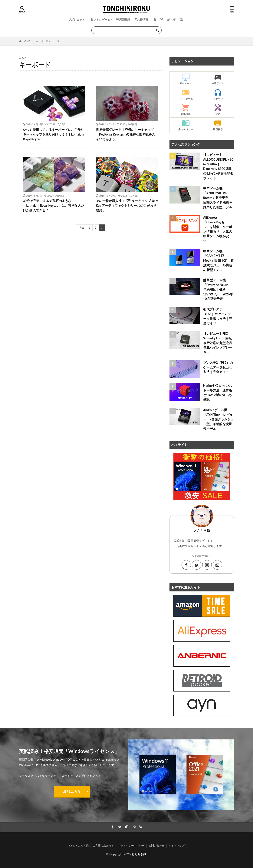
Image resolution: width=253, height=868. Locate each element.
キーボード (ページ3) (47, 41)
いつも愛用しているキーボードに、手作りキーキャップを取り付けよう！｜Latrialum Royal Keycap (54, 134)
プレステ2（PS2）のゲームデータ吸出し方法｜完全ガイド (218, 367)
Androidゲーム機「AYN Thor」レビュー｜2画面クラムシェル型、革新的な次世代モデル (219, 419)
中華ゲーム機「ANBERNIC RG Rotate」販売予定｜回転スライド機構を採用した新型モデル (218, 198)
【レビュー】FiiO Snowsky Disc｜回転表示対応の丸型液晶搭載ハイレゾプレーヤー (218, 343)
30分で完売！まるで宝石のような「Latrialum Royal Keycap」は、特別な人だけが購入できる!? (54, 206)
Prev (82, 228)
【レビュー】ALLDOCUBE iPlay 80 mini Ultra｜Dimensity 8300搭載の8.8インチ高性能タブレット (218, 167)
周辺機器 (123, 19)
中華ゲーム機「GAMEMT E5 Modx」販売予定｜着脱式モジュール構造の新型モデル (218, 261)
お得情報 (141, 19)
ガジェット (76, 19)
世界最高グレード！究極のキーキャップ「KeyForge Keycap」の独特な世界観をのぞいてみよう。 (126, 134)
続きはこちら (72, 791)
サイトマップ (176, 846)
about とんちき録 (79, 846)
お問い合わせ (156, 846)
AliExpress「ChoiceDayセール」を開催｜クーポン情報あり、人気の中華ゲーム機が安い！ (218, 229)
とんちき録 (139, 854)
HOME (26, 41)
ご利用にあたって (103, 846)
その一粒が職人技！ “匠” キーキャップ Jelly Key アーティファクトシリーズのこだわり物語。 (127, 206)
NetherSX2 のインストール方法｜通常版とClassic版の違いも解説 (218, 393)
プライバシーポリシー (131, 846)
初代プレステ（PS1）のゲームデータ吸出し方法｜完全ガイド (218, 316)
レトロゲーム (100, 19)
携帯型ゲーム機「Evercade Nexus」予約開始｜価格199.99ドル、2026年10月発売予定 (218, 289)
